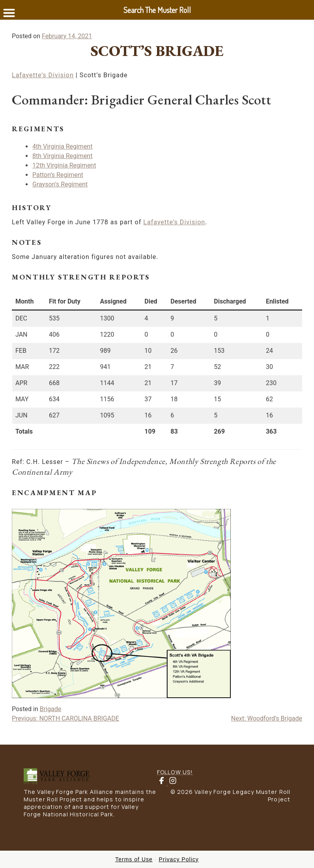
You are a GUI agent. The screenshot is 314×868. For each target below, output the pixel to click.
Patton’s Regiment (58, 175)
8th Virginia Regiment (62, 156)
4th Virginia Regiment (62, 146)
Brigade (50, 709)
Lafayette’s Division (43, 75)
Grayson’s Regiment (60, 184)
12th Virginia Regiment (64, 165)
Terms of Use (134, 859)
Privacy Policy (178, 859)
